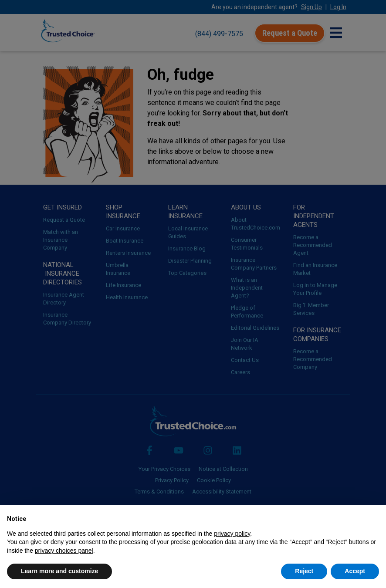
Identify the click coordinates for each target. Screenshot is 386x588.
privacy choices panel (64, 551)
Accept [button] (355, 571)
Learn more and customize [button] (59, 571)
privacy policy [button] (232, 534)
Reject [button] (304, 571)
